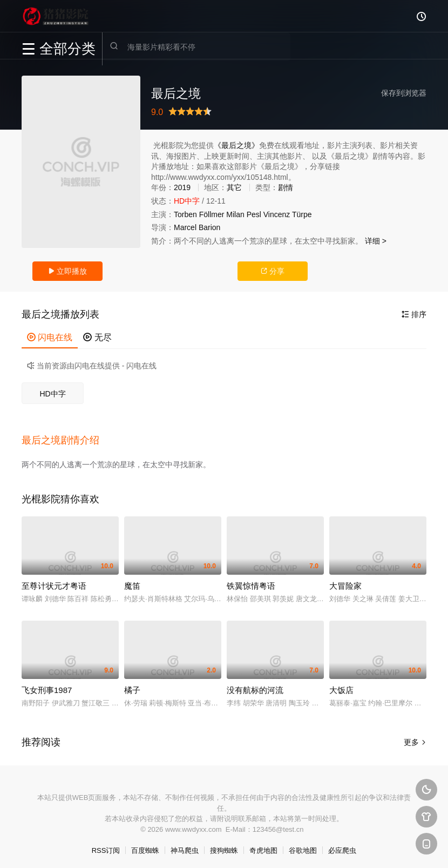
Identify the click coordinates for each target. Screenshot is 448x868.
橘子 (132, 686)
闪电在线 (50, 337)
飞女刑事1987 (47, 686)
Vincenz (277, 214)
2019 (182, 187)
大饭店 (341, 686)
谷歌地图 (303, 847)
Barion (209, 227)
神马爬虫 (185, 847)
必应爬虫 (342, 847)
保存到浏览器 (404, 93)
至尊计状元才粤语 (54, 581)
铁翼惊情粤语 (251, 581)
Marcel (185, 227)
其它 (234, 187)
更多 (415, 738)
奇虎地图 (263, 847)
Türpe (302, 214)
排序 (414, 314)
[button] (66, 438)
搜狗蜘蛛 (224, 847)
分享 (273, 271)
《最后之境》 (236, 145)
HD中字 (52, 394)
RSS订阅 (106, 847)
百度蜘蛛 (145, 847)
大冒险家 (345, 581)
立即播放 (67, 271)
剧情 (286, 187)
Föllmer (212, 214)
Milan (235, 214)
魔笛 (132, 581)
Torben (185, 214)
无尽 (97, 337)
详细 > (376, 241)
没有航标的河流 (255, 686)
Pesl (254, 214)
